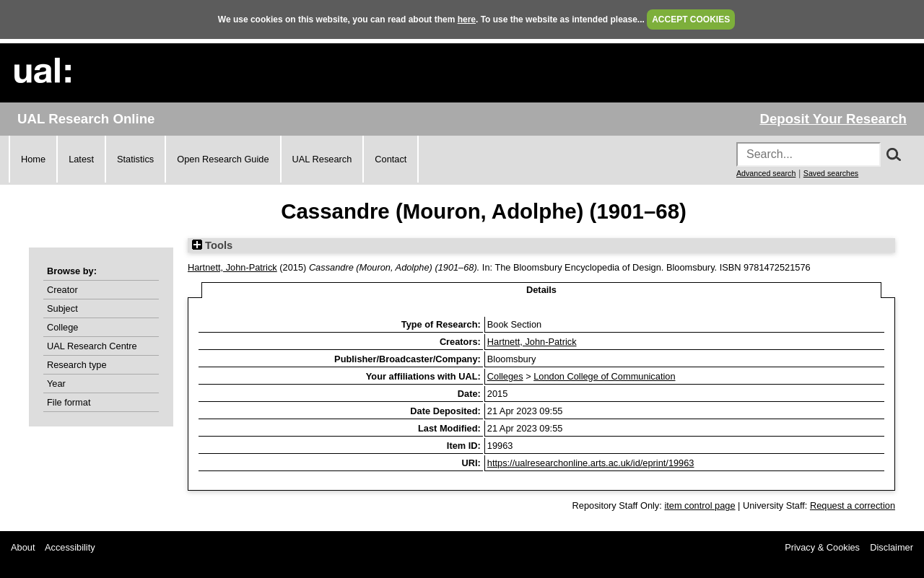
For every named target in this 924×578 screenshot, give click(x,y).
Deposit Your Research (833, 119)
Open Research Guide (223, 159)
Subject (62, 308)
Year (56, 384)
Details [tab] (541, 290)
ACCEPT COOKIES (691, 19)
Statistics (135, 159)
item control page (699, 505)
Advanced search (766, 173)
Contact (391, 159)
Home (33, 159)
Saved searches (831, 173)
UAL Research (322, 159)
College (62, 327)
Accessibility (70, 547)
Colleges (505, 376)
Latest (81, 159)
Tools (212, 245)
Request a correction (853, 505)
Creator (62, 290)
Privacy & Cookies (822, 547)
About (23, 547)
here (467, 19)
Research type (77, 365)
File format (69, 402)
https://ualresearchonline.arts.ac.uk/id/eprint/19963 (591, 463)
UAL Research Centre (92, 346)
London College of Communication (604, 376)
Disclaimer (892, 547)
